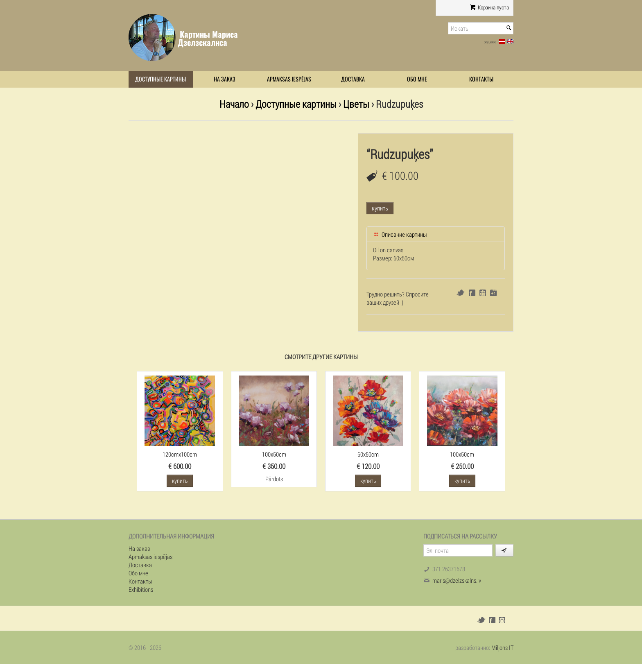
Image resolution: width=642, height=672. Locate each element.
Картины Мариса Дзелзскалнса (208, 38)
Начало (234, 104)
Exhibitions (141, 589)
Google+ (493, 293)
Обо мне (417, 79)
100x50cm (274, 454)
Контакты (481, 79)
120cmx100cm (180, 454)
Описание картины (400, 234)
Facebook (472, 293)
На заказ (225, 79)
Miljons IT (502, 647)
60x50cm (368, 454)
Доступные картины (160, 79)
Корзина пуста (489, 7)
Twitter (460, 293)
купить (380, 208)
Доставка (353, 79)
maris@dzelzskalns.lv (457, 580)
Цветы (356, 104)
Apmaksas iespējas (289, 79)
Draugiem (483, 293)
